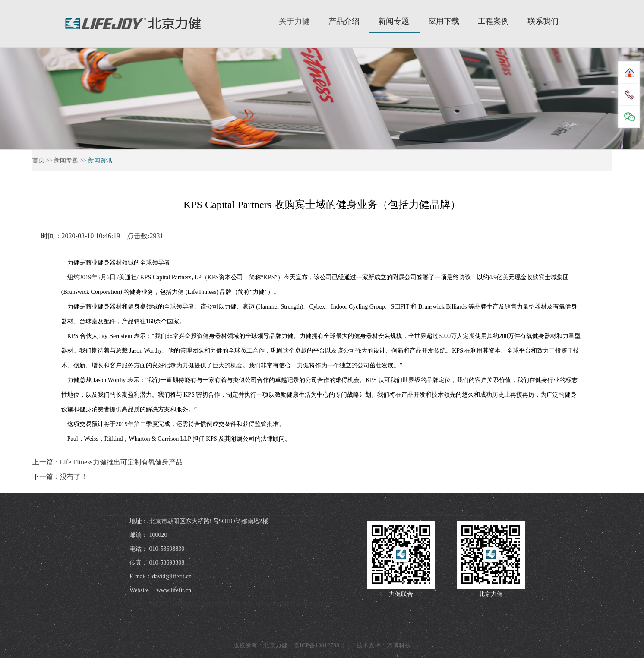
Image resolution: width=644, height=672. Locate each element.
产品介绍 (344, 21)
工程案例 (493, 21)
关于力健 (294, 21)
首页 (38, 160)
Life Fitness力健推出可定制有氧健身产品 (121, 462)
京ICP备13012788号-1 (322, 645)
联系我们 (543, 21)
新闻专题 (394, 21)
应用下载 (444, 21)
